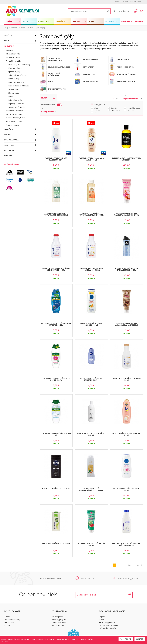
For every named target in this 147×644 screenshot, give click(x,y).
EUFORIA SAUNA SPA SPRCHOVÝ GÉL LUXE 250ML (127, 159)
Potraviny (126, 21)
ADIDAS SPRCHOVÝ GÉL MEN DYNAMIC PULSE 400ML (127, 269)
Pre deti (77, 21)
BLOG (139, 2)
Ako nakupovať (57, 617)
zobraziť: (116, 95)
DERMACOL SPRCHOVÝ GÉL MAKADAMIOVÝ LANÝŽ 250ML (127, 324)
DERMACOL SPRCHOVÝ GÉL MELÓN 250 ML (91, 544)
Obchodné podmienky (12, 620)
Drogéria (60, 21)
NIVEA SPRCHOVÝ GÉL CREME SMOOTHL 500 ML (91, 379)
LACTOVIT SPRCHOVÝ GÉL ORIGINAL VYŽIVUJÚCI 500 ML (127, 544)
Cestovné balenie (13, 125)
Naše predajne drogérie (108, 628)
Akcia (25, 21)
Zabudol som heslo (59, 622)
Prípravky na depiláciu (16, 104)
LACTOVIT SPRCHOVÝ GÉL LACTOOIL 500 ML (127, 379)
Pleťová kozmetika (13, 54)
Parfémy (9, 50)
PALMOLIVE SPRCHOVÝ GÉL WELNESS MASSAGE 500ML (56, 324)
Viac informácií (126, 639)
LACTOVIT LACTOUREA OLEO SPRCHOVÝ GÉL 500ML (91, 269)
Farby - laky (111, 21)
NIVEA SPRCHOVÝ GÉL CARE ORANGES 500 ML (91, 324)
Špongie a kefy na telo (17, 107)
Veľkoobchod (9, 622)
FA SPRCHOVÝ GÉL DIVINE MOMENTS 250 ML (127, 434)
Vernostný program (59, 620)
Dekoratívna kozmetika (15, 111)
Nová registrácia (58, 625)
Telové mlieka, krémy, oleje (19, 75)
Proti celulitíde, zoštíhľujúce (19, 86)
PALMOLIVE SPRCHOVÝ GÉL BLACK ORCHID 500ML (56, 379)
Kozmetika (43, 21)
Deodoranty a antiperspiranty (19, 64)
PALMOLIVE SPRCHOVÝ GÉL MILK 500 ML (56, 434)
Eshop (6, 28)
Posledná (138, 565)
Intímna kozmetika (15, 100)
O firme (7, 617)
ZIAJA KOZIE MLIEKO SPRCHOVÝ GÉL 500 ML (91, 434)
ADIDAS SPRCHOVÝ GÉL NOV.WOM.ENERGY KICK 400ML (91, 214)
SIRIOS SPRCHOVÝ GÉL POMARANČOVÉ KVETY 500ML (91, 489)
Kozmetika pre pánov (14, 114)
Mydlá (11, 96)
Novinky (139, 21)
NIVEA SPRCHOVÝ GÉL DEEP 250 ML (56, 488)
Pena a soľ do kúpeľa (16, 82)
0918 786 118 (88, 578)
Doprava (118, 2)
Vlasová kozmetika (13, 57)
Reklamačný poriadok (107, 622)
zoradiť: (125, 95)
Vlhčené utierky (14, 89)
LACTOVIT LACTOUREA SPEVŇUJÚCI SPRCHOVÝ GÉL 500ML (56, 269)
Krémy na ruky (14, 79)
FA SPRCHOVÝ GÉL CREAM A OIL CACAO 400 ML (91, 159)
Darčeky (10, 21)
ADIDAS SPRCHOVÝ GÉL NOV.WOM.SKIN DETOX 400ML (56, 214)
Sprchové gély (40, 28)
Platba (125, 2)
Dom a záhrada (93, 22)
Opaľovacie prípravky (14, 121)
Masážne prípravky (15, 68)
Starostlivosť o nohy (16, 93)
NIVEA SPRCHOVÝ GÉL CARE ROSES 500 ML (127, 489)
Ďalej (130, 565)
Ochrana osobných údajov (109, 625)
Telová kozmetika (27, 28)
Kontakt (133, 2)
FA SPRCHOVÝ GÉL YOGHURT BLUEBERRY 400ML (56, 159)
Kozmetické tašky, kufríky (16, 118)
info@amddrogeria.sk (127, 578)
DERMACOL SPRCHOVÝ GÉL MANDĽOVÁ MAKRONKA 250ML (127, 214)
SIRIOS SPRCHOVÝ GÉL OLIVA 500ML (56, 543)
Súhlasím (140, 639)
